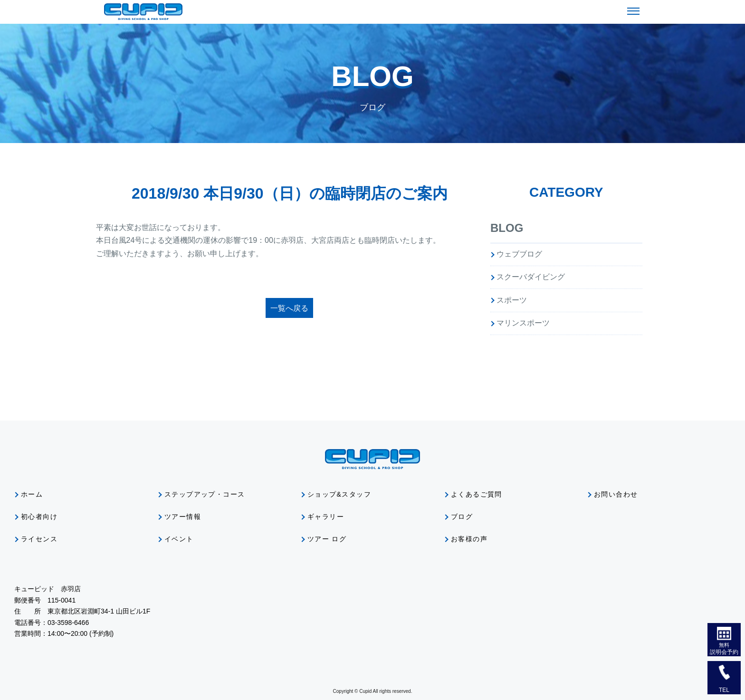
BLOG (507, 228)
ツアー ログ (327, 539)
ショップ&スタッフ (339, 494)
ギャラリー (326, 517)
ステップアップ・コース (205, 494)
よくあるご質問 (477, 494)
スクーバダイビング (531, 277)
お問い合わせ (616, 494)
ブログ (462, 517)
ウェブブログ (519, 254)
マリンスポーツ (523, 323)
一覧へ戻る (289, 308)
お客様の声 (469, 539)
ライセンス (39, 539)
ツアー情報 (183, 517)
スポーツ (512, 300)
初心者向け (39, 517)
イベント (179, 539)
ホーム (32, 494)
